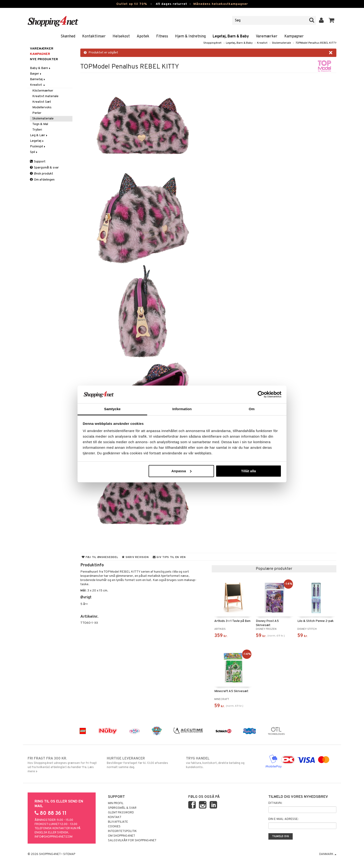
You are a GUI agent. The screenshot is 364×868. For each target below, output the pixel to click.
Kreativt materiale (45, 96)
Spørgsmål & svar (44, 168)
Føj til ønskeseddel (100, 557)
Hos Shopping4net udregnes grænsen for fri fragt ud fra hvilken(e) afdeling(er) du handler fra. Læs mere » (63, 765)
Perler (37, 113)
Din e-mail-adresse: (283, 819)
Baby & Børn (41, 68)
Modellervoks (42, 107)
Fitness (162, 36)
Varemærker (267, 36)
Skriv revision (135, 557)
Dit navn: (275, 803)
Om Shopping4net (122, 836)
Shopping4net (212, 43)
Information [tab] (182, 409)
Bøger (36, 74)
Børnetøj (38, 79)
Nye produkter (44, 59)
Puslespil (38, 147)
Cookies (114, 827)
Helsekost (121, 36)
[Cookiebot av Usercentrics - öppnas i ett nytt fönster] (261, 394)
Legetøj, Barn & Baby (231, 36)
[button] (332, 20)
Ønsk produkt (42, 174)
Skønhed (68, 36)
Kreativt (262, 43)
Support (38, 162)
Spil (34, 152)
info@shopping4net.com (54, 837)
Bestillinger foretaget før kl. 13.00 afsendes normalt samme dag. (142, 763)
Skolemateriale (281, 43)
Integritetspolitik (122, 831)
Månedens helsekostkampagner (221, 4)
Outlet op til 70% (132, 4)
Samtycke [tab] (112, 409)
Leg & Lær (39, 135)
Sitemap (69, 854)
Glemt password (121, 813)
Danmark (328, 854)
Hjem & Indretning (190, 36)
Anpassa (181, 471)
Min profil (116, 803)
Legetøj (37, 141)
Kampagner (294, 36)
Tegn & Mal (40, 124)
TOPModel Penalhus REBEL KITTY (316, 43)
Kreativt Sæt (42, 102)
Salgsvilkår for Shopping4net (132, 841)
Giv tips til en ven (169, 557)
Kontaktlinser (94, 36)
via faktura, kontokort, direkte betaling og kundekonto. (222, 763)
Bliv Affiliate (118, 822)
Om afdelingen (42, 180)
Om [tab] (252, 409)
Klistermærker (43, 91)
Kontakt (115, 817)
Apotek (143, 36)
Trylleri (37, 130)
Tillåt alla (248, 471)
